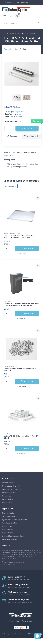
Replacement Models (9, 540)
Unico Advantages (8, 483)
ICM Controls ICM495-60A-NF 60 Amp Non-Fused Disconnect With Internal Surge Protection (21, 305)
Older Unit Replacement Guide (13, 536)
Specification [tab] (21, 49)
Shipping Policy (7, 499)
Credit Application (8, 513)
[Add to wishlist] (38, 198)
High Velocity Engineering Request (14, 520)
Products (20, 34)
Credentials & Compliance (11, 489)
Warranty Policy (8, 503)
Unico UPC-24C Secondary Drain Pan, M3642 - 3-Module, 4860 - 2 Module (19, 237)
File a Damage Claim (9, 516)
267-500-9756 (9, 565)
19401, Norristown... (23, 2)
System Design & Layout (11, 486)
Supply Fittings (19, 112)
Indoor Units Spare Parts (12, 234)
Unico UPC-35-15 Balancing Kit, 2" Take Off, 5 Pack (21, 437)
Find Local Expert (8, 530)
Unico (19, 114)
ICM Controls (8, 301)
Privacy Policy (14, 621)
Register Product (8, 533)
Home (11, 34)
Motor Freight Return (10, 523)
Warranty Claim (7, 526)
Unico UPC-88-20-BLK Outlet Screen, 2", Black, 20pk (20, 370)
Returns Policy (7, 496)
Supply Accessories (11, 366)
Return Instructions (9, 493)
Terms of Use (27, 621)
